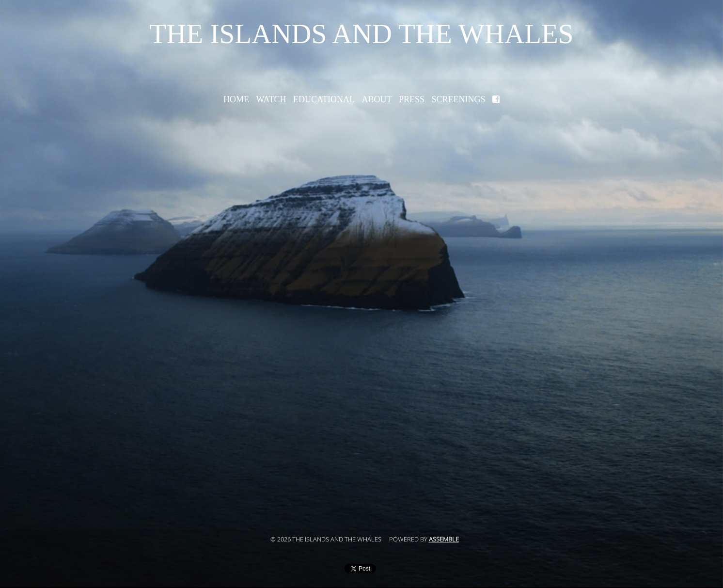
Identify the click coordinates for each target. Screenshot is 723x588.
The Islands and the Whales (361, 34)
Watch (271, 99)
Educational (324, 99)
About (377, 99)
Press (412, 99)
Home (236, 99)
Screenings (459, 99)
